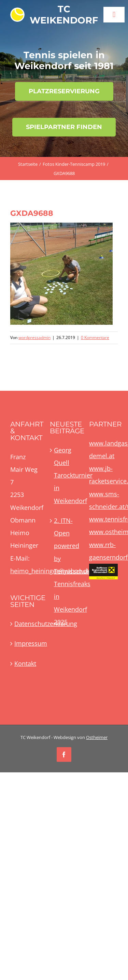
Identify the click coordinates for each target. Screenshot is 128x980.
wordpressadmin (34, 338)
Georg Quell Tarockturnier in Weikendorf (65, 475)
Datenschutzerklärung (25, 624)
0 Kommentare (95, 338)
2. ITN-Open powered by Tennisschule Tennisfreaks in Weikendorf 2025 (65, 571)
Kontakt (25, 663)
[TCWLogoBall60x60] (17, 11)
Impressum (25, 643)
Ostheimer (97, 737)
